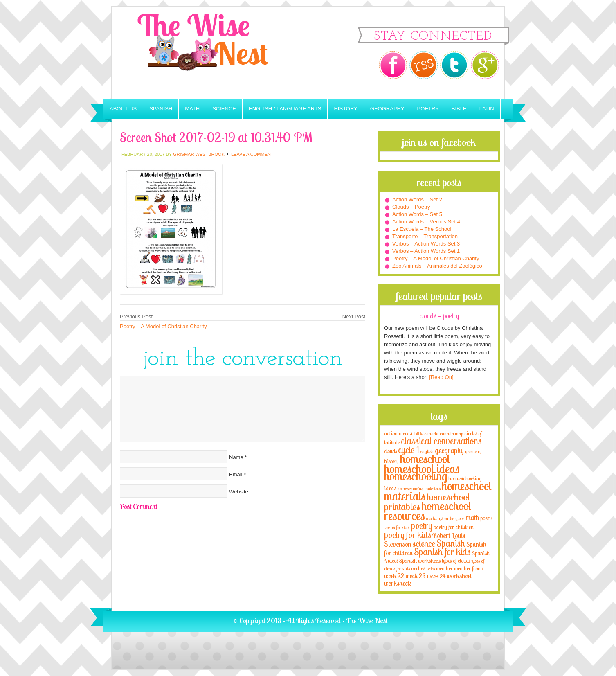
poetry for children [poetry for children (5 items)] (454, 527)
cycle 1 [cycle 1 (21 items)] (409, 450)
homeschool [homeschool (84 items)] (425, 459)
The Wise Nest (214, 53)
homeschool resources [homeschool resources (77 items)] (428, 511)
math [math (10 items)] (472, 517)
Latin (487, 109)
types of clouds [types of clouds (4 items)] (456, 561)
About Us (123, 109)
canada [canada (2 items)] (431, 434)
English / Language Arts (285, 109)
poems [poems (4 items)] (486, 518)
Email (236, 474)
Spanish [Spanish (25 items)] (451, 543)
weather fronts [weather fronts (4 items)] (469, 568)
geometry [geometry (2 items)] (473, 451)
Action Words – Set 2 (417, 199)
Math (192, 109)
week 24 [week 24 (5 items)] (436, 576)
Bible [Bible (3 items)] (418, 434)
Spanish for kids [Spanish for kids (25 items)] (442, 552)
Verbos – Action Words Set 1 (426, 251)
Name (236, 457)
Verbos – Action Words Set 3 (426, 244)
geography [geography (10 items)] (449, 450)
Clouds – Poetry (411, 207)
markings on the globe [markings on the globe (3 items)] (445, 518)
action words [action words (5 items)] (398, 433)
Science (224, 109)
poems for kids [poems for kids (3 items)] (397, 527)
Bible (459, 109)
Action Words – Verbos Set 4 (426, 222)
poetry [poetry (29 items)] (422, 526)
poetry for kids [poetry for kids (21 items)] (408, 535)
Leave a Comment (252, 154)
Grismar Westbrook (199, 154)
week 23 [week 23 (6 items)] (416, 576)
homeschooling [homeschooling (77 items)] (416, 476)
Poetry (428, 109)
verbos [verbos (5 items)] (418, 568)
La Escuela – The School (422, 229)
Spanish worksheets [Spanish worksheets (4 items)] (420, 561)
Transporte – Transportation (425, 236)
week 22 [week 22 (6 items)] (394, 576)
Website (239, 492)
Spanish (161, 109)
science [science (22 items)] (424, 543)
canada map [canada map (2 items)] (451, 434)
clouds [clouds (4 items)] (390, 451)
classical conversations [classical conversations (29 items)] (441, 441)
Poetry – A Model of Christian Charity (163, 326)
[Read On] (441, 377)
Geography (387, 109)
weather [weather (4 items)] (444, 568)
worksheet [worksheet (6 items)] (459, 576)
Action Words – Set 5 (417, 214)
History (345, 109)
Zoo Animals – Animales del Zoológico (437, 266)
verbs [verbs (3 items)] (431, 569)
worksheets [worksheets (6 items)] (398, 583)
